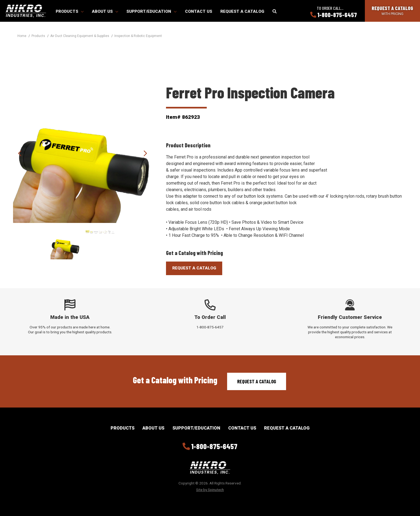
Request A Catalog (194, 268)
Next (145, 153)
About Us (105, 11)
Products (70, 11)
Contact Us (199, 11)
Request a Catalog (242, 11)
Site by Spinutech (210, 490)
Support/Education (151, 11)
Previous (20, 153)
